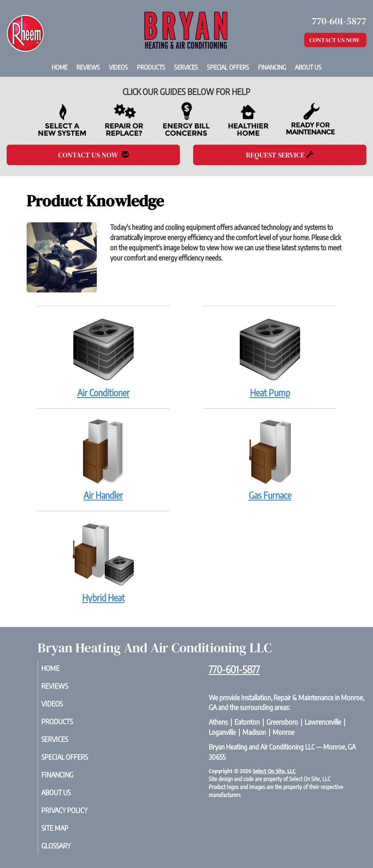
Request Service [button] (280, 155)
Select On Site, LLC (274, 771)
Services (186, 67)
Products (151, 67)
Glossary (66, 846)
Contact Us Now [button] (335, 40)
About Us (308, 67)
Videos (118, 67)
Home (60, 67)
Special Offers (228, 67)
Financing (272, 67)
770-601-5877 (234, 669)
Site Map (65, 828)
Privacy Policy (75, 810)
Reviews (88, 67)
